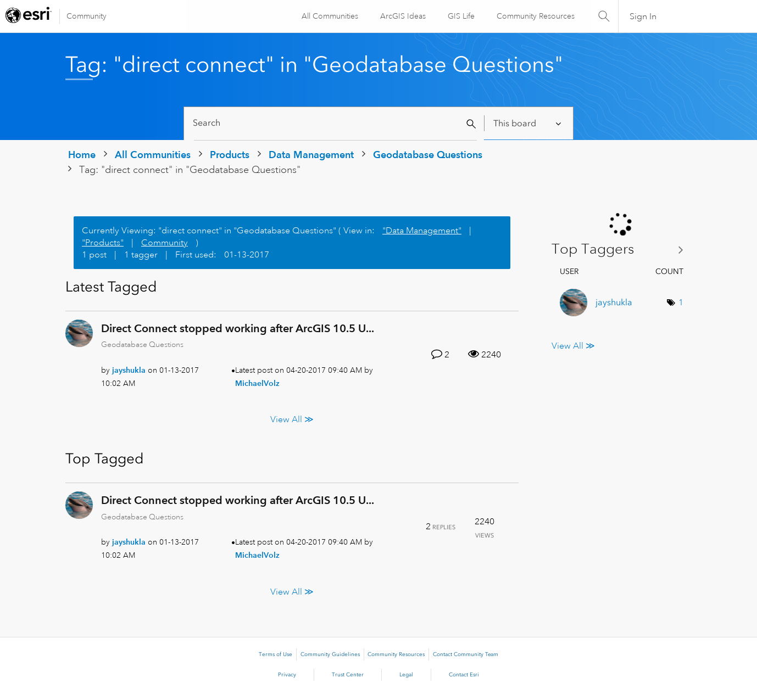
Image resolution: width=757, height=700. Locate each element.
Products (230, 155)
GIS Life (461, 16)
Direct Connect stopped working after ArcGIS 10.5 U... (238, 328)
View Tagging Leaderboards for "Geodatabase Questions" (622, 250)
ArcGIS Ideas (402, 16)
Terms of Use (275, 654)
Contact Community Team (466, 654)
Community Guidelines (330, 654)
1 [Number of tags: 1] (681, 303)
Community (87, 16)
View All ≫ (292, 419)
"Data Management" (422, 231)
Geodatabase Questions (428, 155)
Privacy (287, 675)
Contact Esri (464, 675)
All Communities (329, 16)
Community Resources (535, 16)
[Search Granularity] (528, 123)
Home (82, 155)
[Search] (335, 123)
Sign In (643, 16)
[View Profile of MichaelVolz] (257, 383)
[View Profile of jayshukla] (129, 370)
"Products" (103, 243)
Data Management (311, 155)
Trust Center (348, 675)
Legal (406, 675)
